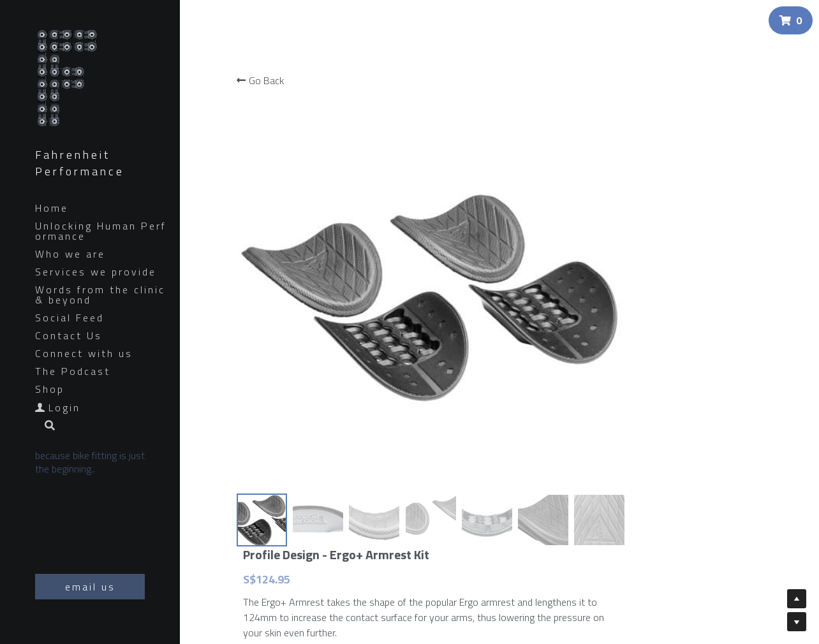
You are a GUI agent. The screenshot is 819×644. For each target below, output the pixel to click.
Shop (50, 389)
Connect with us (84, 353)
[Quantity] (720, 432)
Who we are (70, 254)
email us (90, 587)
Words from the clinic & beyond (100, 295)
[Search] (45, 426)
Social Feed (70, 318)
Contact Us (69, 335)
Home (52, 208)
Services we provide (96, 272)
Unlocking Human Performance (101, 231)
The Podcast (73, 371)
